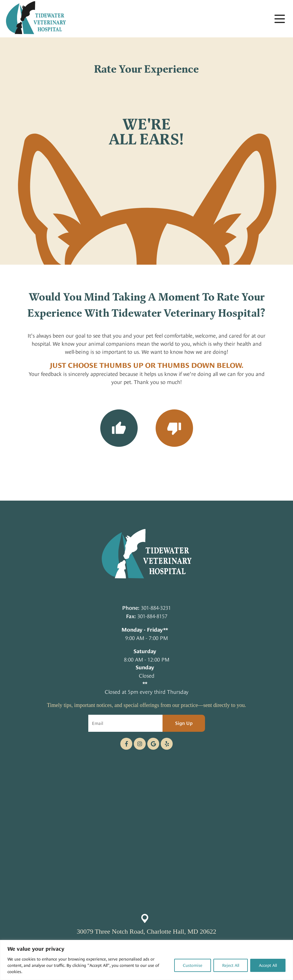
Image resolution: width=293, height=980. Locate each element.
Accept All (268, 965)
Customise (193, 965)
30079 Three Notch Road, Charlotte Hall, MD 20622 (147, 931)
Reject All (231, 965)
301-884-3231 (156, 608)
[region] (146, 960)
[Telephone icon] (167, 744)
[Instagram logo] (140, 744)
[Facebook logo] (126, 744)
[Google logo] (153, 744)
